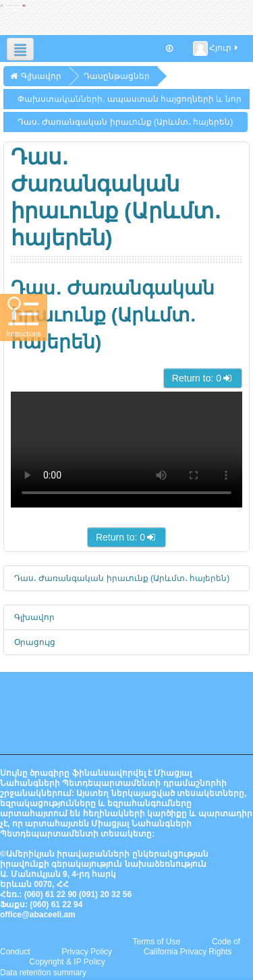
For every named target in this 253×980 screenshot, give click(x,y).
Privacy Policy (87, 952)
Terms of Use (157, 942)
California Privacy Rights (188, 952)
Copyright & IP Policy (67, 962)
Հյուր (216, 49)
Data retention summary (43, 973)
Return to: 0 (203, 378)
